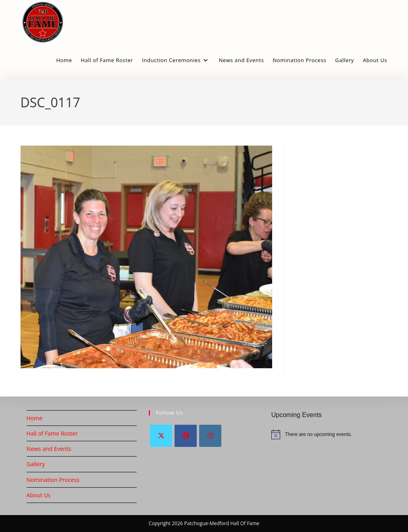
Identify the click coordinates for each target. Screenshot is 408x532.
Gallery (36, 464)
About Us (39, 495)
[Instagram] (210, 436)
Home (35, 418)
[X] (161, 436)
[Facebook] (186, 436)
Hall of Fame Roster (52, 433)
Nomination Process (53, 480)
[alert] (327, 434)
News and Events (49, 449)
